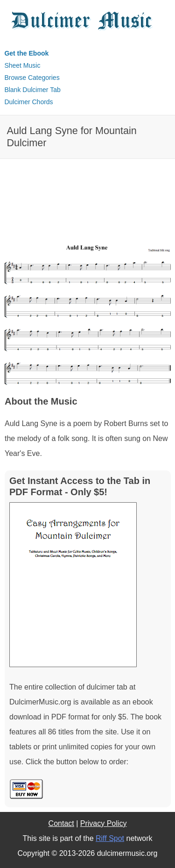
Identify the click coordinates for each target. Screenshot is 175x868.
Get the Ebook (26, 53)
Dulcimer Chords (28, 102)
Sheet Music (22, 65)
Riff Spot (110, 838)
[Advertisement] (42, 211)
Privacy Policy (104, 823)
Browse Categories (32, 78)
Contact (61, 823)
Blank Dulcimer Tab (32, 90)
